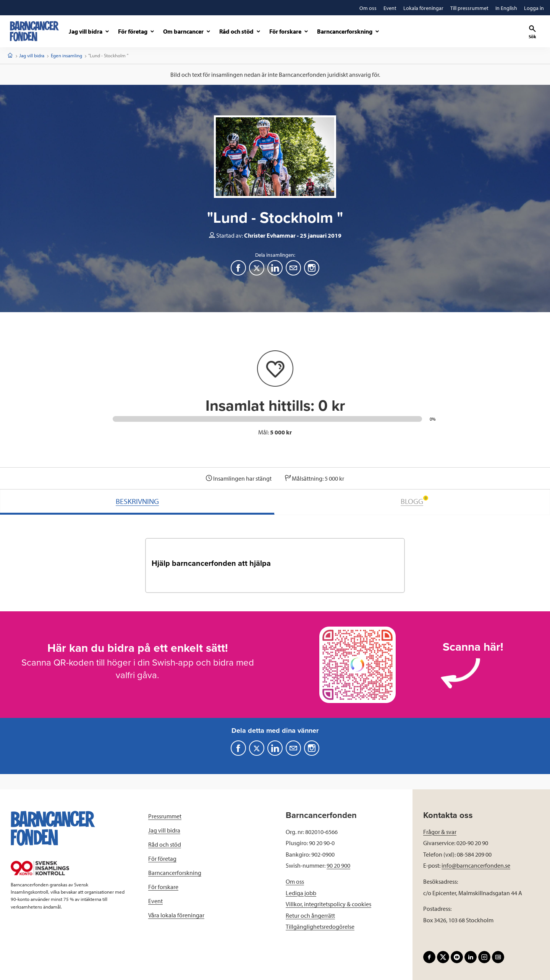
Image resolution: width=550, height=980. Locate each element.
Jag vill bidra (32, 55)
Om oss (295, 881)
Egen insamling (66, 55)
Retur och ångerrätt (310, 915)
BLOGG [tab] (414, 501)
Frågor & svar (440, 832)
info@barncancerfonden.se (476, 865)
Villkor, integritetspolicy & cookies (328, 904)
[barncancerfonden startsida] (34, 31)
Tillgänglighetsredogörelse (320, 927)
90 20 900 (338, 865)
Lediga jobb (301, 893)
